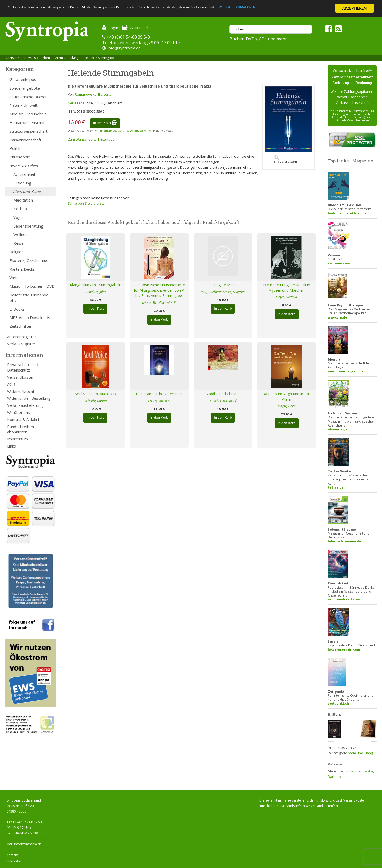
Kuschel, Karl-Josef (223, 401)
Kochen (20, 209)
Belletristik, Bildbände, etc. (30, 298)
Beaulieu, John (95, 292)
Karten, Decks (22, 269)
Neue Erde (76, 103)
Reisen (20, 243)
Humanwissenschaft (28, 122)
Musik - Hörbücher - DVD (32, 286)
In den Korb (105, 123)
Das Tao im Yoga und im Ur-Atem (287, 397)
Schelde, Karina (95, 401)
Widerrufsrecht (21, 391)
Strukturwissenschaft (28, 131)
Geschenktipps (23, 79)
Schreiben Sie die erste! (87, 203)
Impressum (17, 439)
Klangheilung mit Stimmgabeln (96, 285)
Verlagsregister (21, 344)
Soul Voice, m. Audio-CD (95, 394)
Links (12, 446)
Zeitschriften (21, 326)
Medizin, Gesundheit (28, 114)
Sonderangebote (25, 88)
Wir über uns (19, 412)
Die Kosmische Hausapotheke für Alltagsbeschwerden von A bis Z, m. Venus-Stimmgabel (159, 290)
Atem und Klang (67, 58)
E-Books (17, 309)
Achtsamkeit (24, 174)
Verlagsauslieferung (25, 405)
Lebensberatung (28, 226)
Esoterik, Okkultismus (29, 260)
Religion (17, 252)
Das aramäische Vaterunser (159, 394)
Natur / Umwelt (23, 105)
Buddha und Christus (223, 394)
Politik (15, 148)
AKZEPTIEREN (354, 8)
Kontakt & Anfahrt (23, 419)
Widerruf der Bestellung (29, 398)
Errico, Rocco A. (159, 401)
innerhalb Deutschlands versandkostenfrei (125, 131)
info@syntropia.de (124, 48)
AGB (11, 384)
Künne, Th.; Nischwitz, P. (159, 302)
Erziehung (22, 183)
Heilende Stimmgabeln (101, 58)
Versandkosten (21, 377)
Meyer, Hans (287, 406)
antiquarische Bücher (28, 97)
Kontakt (12, 855)
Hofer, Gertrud (287, 297)
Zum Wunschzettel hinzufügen (92, 139)
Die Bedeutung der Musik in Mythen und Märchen (287, 287)
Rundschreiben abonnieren (20, 429)
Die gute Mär (223, 285)
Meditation (23, 200)
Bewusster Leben (37, 58)
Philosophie (20, 157)
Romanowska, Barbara (93, 94)
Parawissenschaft (25, 140)
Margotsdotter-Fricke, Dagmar (223, 292)
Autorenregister (22, 337)
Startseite (12, 58)
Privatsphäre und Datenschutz (23, 367)
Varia (14, 278)
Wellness (22, 234)
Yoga (18, 217)
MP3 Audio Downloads (30, 317)
